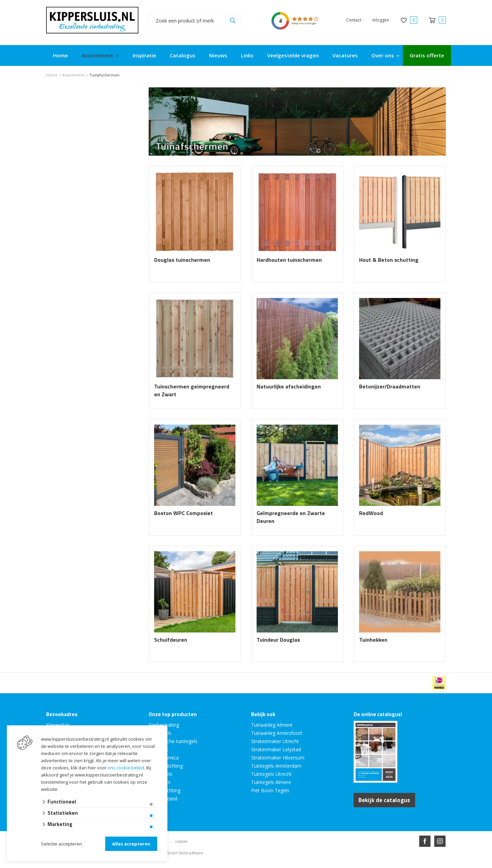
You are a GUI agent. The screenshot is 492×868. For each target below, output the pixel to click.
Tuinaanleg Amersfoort (277, 733)
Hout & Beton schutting (389, 260)
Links (247, 55)
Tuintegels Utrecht (271, 774)
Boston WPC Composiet (183, 513)
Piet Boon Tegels (270, 790)
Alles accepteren (131, 844)
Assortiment (97, 55)
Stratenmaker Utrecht (275, 741)
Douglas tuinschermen (182, 260)
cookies (181, 841)
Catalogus (183, 55)
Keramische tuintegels (173, 741)
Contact (354, 20)
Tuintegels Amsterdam (276, 766)
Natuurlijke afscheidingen (289, 387)
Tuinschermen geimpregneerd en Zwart (192, 390)
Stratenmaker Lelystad (276, 749)
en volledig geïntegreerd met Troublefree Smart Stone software (273, 865)
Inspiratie (144, 55)
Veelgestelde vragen (293, 55)
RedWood (371, 513)
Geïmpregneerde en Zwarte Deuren (291, 517)
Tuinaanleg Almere (272, 725)
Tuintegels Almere (271, 782)
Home (60, 55)
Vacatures (345, 55)
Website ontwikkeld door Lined (194, 865)
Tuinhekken (373, 640)
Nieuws (218, 55)
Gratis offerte (427, 55)
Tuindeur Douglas (278, 640)
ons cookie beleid (126, 768)
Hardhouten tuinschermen (289, 260)
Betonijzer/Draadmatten (390, 387)
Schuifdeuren (171, 640)
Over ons (383, 55)
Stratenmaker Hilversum (278, 758)
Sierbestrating (164, 725)
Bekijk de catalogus (386, 800)
